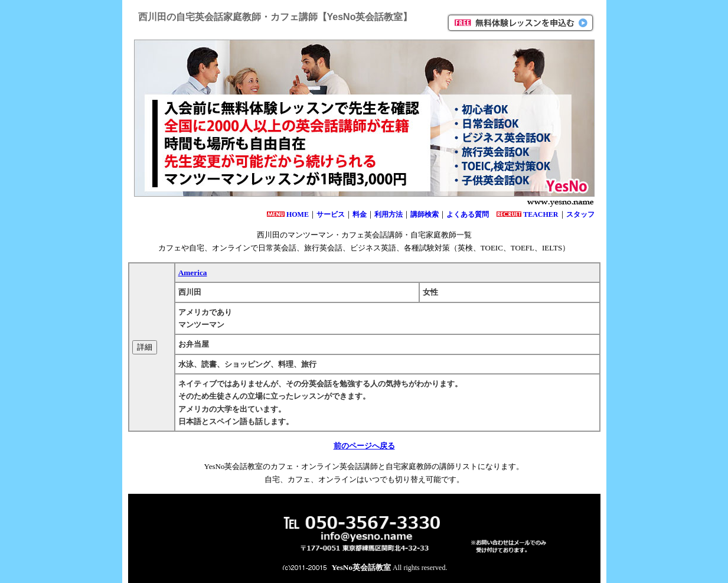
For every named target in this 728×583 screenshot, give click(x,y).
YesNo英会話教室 (362, 567)
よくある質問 (468, 214)
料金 (360, 214)
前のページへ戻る (364, 446)
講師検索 (425, 214)
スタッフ (580, 214)
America (193, 273)
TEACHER (541, 214)
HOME (298, 214)
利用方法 (389, 214)
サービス (331, 214)
